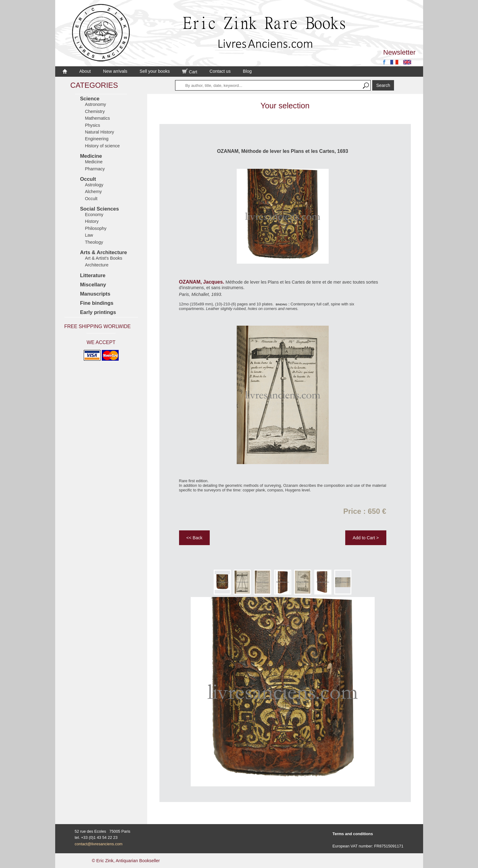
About (85, 71)
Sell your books (155, 71)
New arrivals (115, 71)
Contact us (220, 71)
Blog (247, 71)
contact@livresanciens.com (99, 844)
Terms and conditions (353, 834)
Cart (190, 72)
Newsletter (400, 52)
